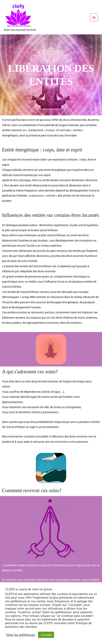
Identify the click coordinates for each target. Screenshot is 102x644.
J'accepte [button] (46, 635)
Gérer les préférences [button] (21, 635)
